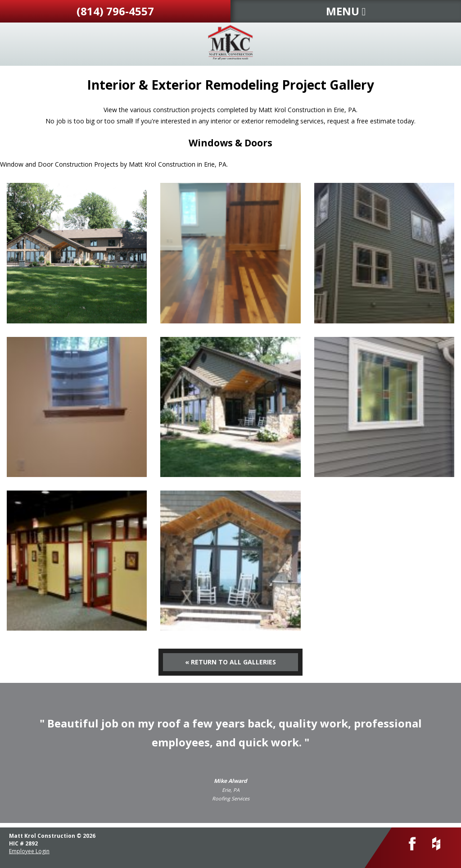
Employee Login (29, 851)
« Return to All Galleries (230, 662)
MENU (346, 11)
